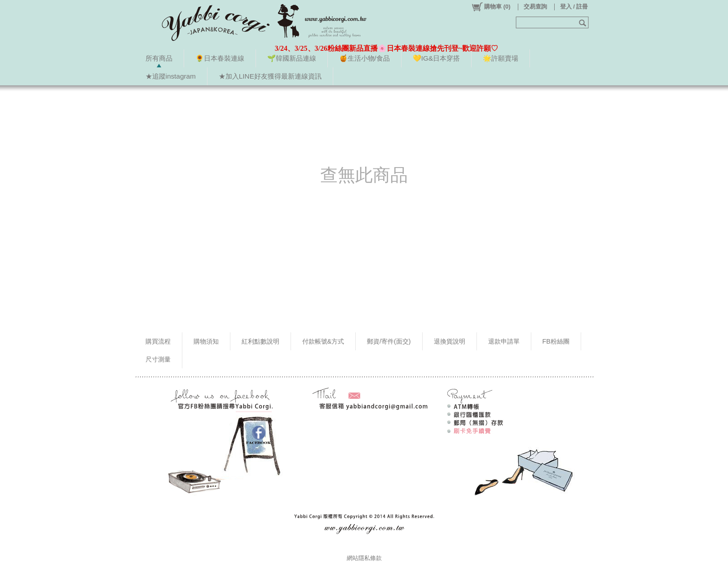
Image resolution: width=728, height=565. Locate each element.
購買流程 (158, 341)
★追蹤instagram (171, 76)
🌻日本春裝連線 (220, 58)
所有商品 (159, 58)
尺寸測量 (158, 359)
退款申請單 (504, 341)
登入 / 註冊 (574, 7)
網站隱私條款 (364, 558)
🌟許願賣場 (501, 58)
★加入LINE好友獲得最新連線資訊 (270, 76)
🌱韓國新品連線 (292, 58)
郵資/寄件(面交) (389, 341)
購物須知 (206, 341)
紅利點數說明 (260, 341)
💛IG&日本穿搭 (436, 58)
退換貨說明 (450, 341)
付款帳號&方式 (323, 341)
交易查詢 (535, 7)
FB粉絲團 (556, 341)
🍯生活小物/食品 (364, 58)
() (491, 7)
